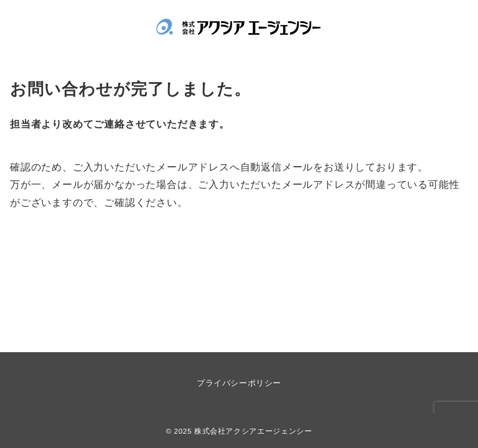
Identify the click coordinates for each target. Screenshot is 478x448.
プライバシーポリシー (239, 383)
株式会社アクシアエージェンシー (253, 431)
